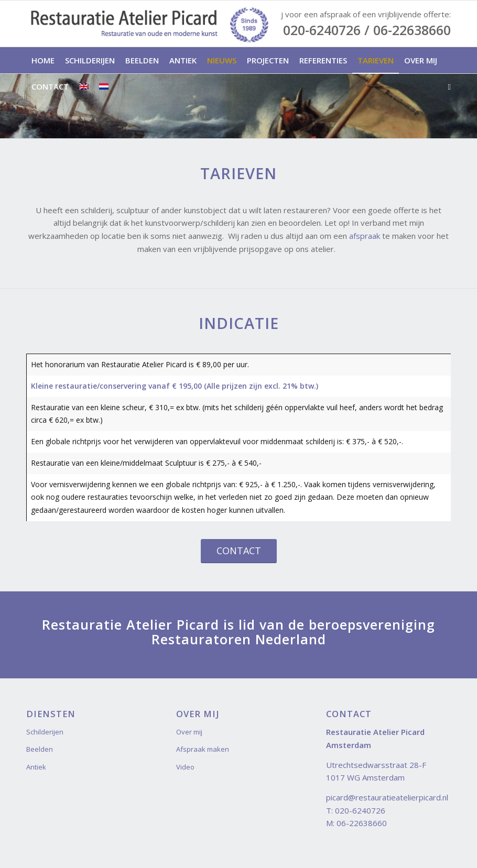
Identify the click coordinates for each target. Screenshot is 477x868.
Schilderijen (45, 732)
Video (185, 767)
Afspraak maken (203, 749)
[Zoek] (447, 86)
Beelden (40, 749)
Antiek (36, 767)
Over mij (189, 732)
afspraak (365, 236)
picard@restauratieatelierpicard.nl (387, 797)
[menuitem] (43, 60)
